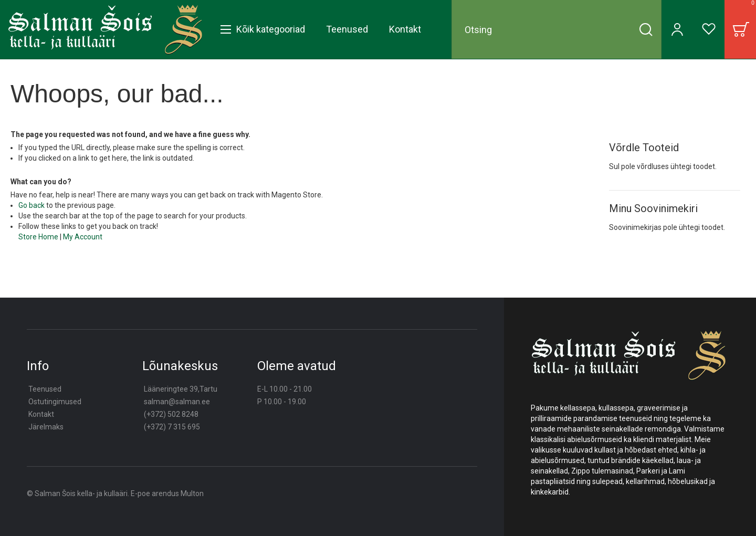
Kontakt (41, 414)
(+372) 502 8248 (171, 414)
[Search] (646, 29)
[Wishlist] (709, 29)
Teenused (45, 389)
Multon (192, 493)
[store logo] (105, 29)
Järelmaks (46, 427)
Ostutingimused (55, 402)
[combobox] (556, 29)
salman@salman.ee (177, 402)
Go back (31, 205)
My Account (83, 237)
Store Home (38, 237)
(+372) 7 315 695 (172, 427)
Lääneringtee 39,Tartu (181, 389)
